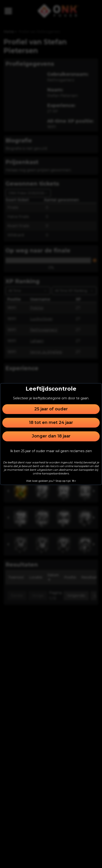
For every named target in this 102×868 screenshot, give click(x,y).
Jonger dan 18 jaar (51, 436)
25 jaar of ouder (51, 409)
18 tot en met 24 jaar (51, 423)
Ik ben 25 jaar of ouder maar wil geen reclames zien (51, 451)
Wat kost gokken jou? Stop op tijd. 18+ (51, 481)
